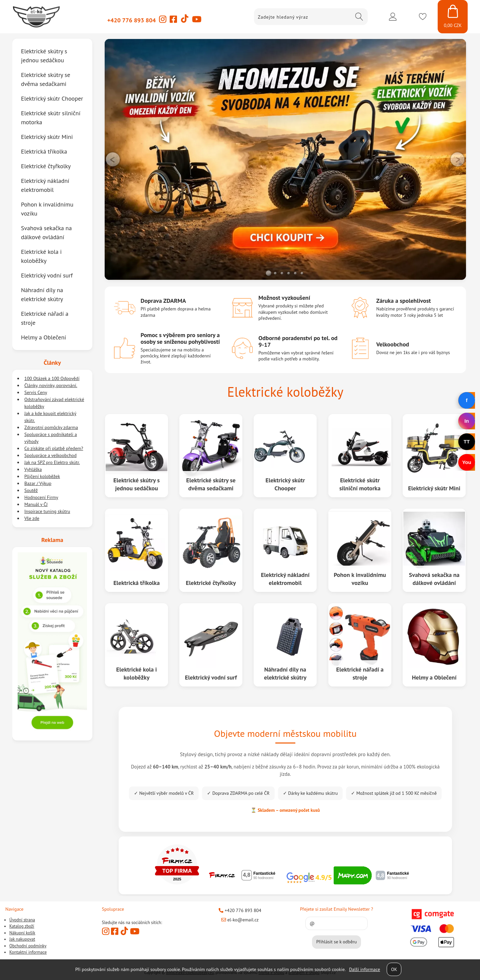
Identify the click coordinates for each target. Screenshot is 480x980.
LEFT (113, 159)
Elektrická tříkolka (136, 583)
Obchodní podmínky (28, 946)
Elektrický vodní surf (211, 677)
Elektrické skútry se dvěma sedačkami (211, 484)
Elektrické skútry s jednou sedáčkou (136, 484)
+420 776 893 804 (132, 20)
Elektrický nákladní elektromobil (285, 579)
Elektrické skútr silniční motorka (360, 484)
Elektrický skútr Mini (434, 488)
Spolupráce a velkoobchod (50, 455)
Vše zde (32, 518)
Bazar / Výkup (38, 483)
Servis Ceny (36, 392)
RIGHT (458, 159)
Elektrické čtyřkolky (211, 583)
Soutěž (31, 490)
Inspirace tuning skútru (47, 511)
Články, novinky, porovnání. (51, 385)
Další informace (364, 969)
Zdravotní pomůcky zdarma (51, 427)
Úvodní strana (22, 920)
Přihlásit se (393, 17)
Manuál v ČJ (36, 504)
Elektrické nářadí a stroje (360, 673)
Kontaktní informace (28, 952)
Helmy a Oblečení (434, 677)
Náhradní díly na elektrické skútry (285, 673)
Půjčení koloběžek (42, 476)
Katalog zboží (22, 926)
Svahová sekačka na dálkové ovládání (434, 579)
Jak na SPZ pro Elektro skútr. (52, 462)
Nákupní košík (22, 933)
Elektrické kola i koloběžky (136, 673)
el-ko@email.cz (240, 920)
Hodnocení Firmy (41, 497)
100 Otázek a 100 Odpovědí (52, 378)
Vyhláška (33, 469)
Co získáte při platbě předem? (54, 448)
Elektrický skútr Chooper (285, 484)
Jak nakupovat (22, 939)
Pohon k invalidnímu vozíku (360, 579)
